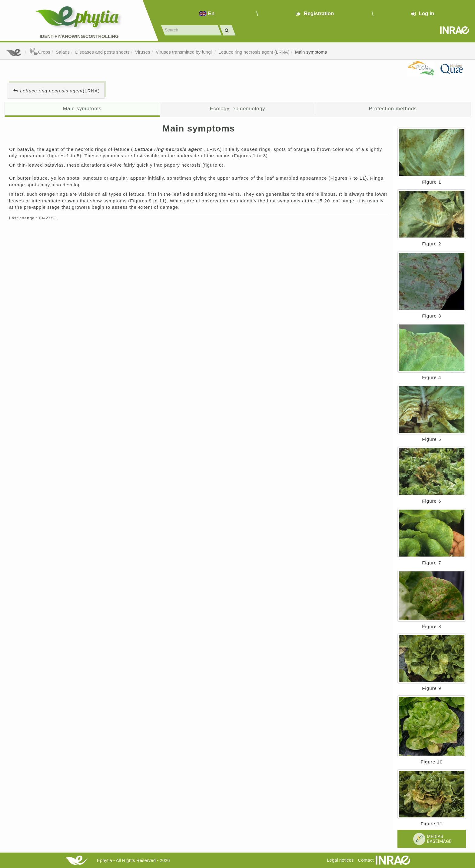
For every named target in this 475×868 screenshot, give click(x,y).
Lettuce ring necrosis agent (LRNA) (254, 52)
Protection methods (393, 108)
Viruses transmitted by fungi (184, 52)
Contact (366, 860)
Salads (63, 52)
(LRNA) (60, 91)
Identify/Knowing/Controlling (79, 36)
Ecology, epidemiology (238, 108)
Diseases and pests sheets (102, 52)
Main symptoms (311, 52)
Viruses (143, 52)
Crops (40, 52)
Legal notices (340, 860)
